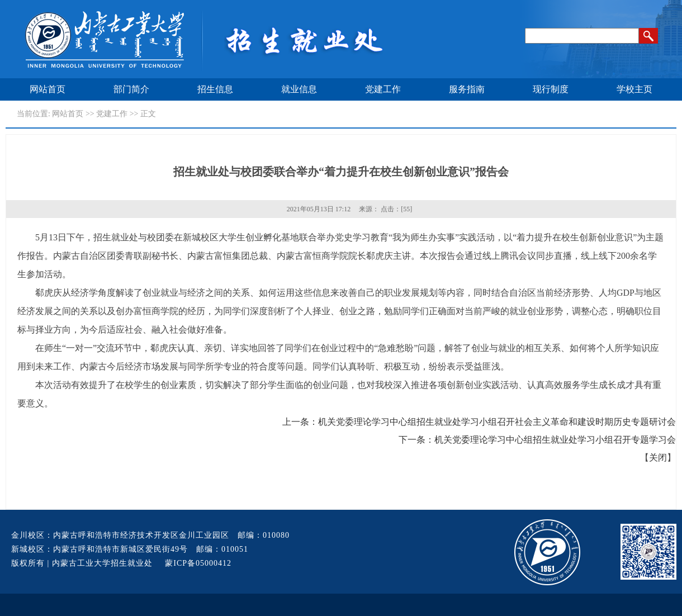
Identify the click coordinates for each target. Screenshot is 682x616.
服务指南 (467, 89)
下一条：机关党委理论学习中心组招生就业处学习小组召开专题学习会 (537, 440)
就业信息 (299, 89)
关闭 (658, 458)
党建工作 (383, 89)
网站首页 (48, 89)
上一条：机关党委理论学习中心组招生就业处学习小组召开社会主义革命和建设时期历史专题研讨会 (479, 422)
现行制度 (551, 89)
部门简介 (131, 89)
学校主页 (634, 89)
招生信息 (215, 89)
